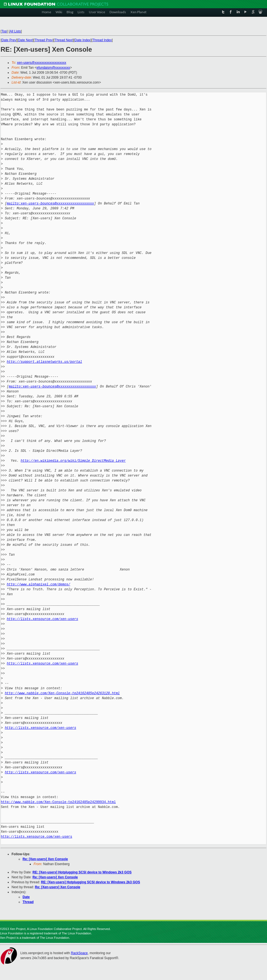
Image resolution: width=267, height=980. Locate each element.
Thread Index (102, 40)
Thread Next (64, 40)
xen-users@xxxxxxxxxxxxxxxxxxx (42, 63)
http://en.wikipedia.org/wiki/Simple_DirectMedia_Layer (73, 461)
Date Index (83, 40)
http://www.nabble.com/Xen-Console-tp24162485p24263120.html (62, 693)
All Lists (15, 31)
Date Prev (9, 40)
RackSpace (79, 953)
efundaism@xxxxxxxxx (53, 68)
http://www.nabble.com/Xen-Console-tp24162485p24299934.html (58, 802)
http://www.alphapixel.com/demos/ (39, 584)
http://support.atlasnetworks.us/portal (45, 362)
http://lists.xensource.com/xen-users (43, 619)
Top (4, 31)
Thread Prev (43, 40)
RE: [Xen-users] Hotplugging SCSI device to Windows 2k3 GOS (82, 872)
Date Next (25, 40)
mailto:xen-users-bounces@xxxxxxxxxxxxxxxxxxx (51, 204)
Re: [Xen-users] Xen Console (45, 859)
